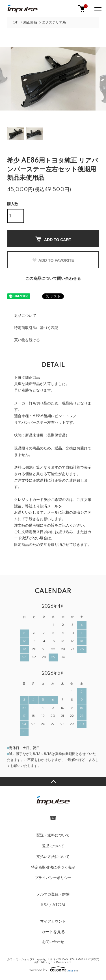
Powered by (53, 969)
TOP (14, 22)
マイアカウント (53, 921)
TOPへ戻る (53, 782)
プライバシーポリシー (53, 878)
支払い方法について (53, 857)
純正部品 (30, 22)
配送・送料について (53, 835)
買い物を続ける (27, 340)
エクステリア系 (54, 22)
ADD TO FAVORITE (53, 260)
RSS (45, 905)
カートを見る (53, 932)
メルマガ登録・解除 (53, 894)
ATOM (59, 905)
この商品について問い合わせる (53, 279)
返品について (25, 316)
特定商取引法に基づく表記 (36, 328)
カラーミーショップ (20, 959)
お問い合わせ (53, 942)
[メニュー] (98, 8)
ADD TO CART (53, 239)
